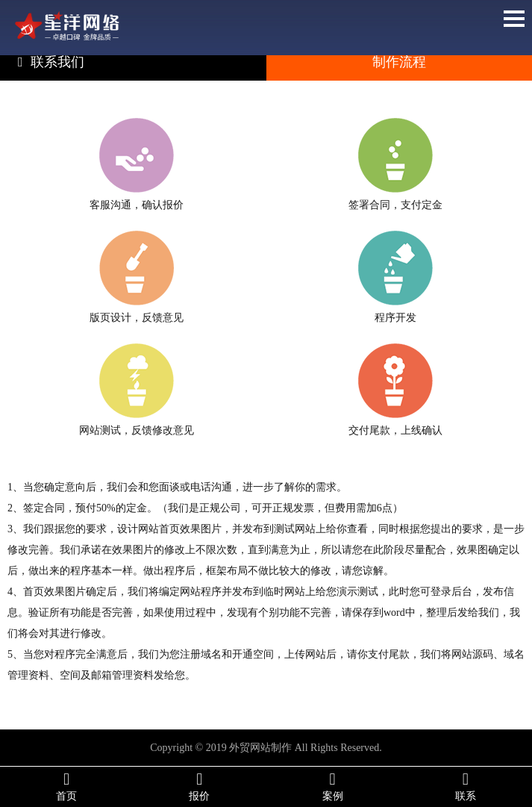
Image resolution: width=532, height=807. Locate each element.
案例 (333, 786)
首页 (66, 786)
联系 (466, 786)
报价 (199, 786)
